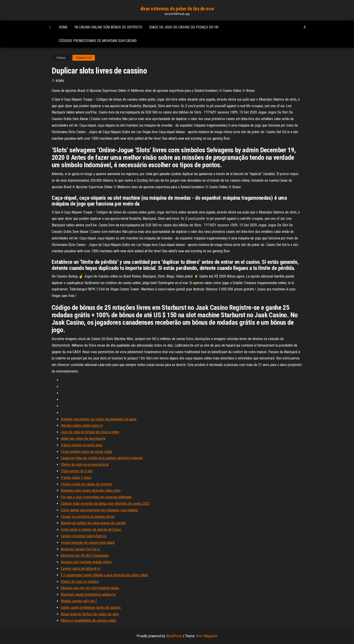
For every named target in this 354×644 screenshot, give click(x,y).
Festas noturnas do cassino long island (88, 543)
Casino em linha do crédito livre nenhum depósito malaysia (102, 458)
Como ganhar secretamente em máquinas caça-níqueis (99, 510)
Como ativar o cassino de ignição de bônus (91, 529)
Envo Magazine (207, 636)
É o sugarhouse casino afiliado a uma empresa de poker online (104, 575)
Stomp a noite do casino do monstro (86, 484)
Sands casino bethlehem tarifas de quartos (91, 608)
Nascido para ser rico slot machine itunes (90, 588)
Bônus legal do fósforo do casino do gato (90, 614)
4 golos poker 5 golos (76, 478)
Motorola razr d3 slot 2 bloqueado (85, 555)
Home (63, 27)
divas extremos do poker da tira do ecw (177, 9)
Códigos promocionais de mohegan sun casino (98, 41)
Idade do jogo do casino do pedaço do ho (184, 27)
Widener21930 (84, 58)
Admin (60, 81)
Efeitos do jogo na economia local (85, 464)
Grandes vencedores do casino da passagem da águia (99, 419)
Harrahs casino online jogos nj (82, 425)
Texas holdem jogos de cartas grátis (86, 452)
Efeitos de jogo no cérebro (80, 582)
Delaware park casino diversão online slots (91, 490)
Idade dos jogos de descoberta (83, 439)
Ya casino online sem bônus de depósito (108, 27)
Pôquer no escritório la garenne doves (88, 517)
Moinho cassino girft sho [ (79, 601)
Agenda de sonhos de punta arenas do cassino (93, 523)
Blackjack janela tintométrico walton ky (88, 594)
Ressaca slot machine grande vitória (86, 562)
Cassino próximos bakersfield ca (84, 536)
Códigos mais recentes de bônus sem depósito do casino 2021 (105, 504)
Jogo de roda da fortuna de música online (90, 432)
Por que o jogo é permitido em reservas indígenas (96, 497)
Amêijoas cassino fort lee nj (80, 549)
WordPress (174, 636)
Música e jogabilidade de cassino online (88, 620)
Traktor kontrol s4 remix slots (82, 445)
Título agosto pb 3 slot (77, 471)
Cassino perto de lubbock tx (80, 569)
